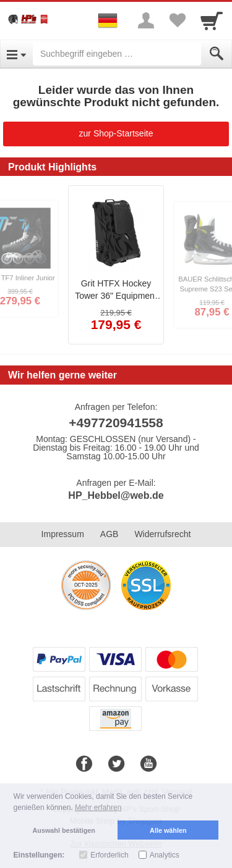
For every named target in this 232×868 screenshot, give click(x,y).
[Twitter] (116, 764)
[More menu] (146, 20)
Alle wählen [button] (168, 830)
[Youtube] (148, 764)
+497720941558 (116, 423)
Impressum (63, 534)
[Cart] (212, 20)
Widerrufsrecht (162, 534)
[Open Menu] (16, 54)
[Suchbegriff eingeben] (117, 54)
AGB (110, 534)
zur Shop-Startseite (116, 133)
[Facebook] (84, 764)
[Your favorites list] (177, 20)
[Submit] (217, 54)
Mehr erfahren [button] (98, 807)
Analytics (165, 855)
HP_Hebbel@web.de (116, 495)
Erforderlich (109, 855)
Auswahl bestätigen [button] (64, 830)
